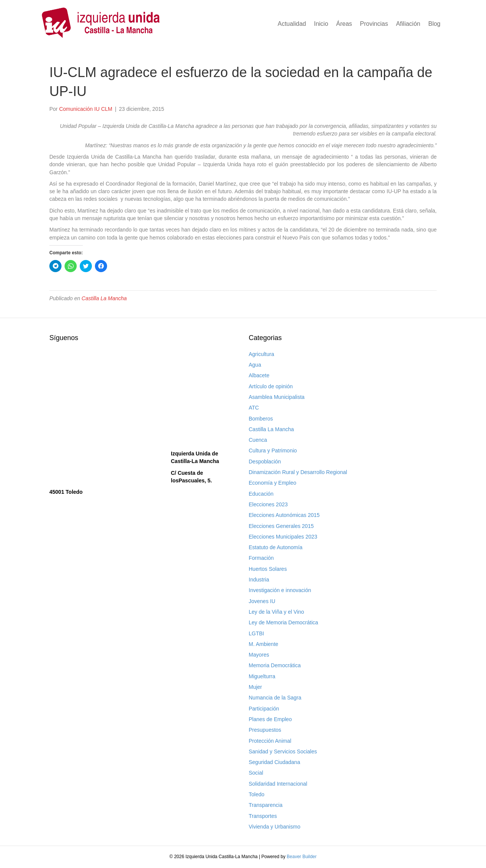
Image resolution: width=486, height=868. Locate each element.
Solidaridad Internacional (278, 784)
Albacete (259, 375)
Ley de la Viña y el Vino (276, 612)
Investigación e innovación (280, 590)
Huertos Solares (268, 569)
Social (256, 773)
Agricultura (261, 354)
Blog (434, 24)
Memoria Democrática (275, 665)
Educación (261, 494)
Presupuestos (265, 730)
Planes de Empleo (270, 719)
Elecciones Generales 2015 (281, 526)
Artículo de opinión (271, 386)
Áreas (344, 24)
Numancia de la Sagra (275, 698)
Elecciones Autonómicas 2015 (284, 515)
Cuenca (258, 440)
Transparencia (266, 805)
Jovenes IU (262, 601)
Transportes (263, 816)
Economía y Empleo (272, 483)
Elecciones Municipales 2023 (283, 537)
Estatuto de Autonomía (276, 547)
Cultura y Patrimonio (273, 451)
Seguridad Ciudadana (274, 762)
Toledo (256, 794)
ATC (254, 408)
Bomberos (261, 419)
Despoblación (265, 462)
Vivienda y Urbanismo (275, 827)
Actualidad (292, 24)
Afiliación (408, 24)
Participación (264, 709)
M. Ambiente (264, 644)
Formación (261, 558)
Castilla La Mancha (104, 298)
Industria (259, 580)
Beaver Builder (302, 857)
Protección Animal (270, 741)
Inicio (321, 24)
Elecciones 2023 (268, 504)
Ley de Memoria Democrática (283, 622)
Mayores (259, 655)
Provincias (374, 24)
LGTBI (256, 633)
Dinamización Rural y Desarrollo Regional (298, 472)
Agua (255, 365)
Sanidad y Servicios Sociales (283, 751)
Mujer (255, 687)
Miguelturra (262, 676)
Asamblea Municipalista (277, 397)
